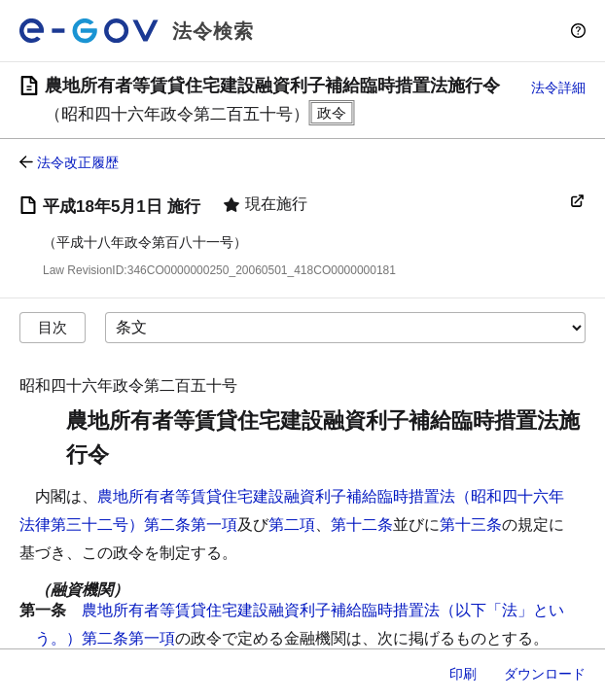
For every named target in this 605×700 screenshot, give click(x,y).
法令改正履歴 (78, 162)
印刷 (463, 674)
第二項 (292, 525)
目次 (53, 327)
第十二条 (362, 525)
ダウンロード (545, 674)
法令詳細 (558, 87)
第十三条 (471, 525)
